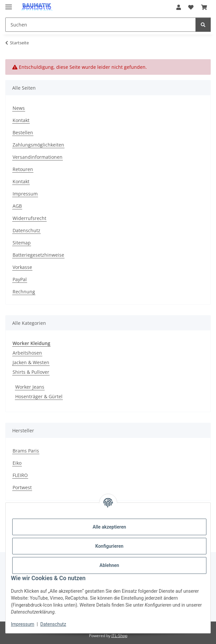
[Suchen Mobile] (101, 25)
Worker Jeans (30, 387)
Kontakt (21, 120)
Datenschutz (53, 624)
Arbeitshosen (27, 353)
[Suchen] (203, 25)
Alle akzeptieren (109, 527)
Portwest (22, 487)
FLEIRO (20, 475)
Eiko (17, 463)
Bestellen (23, 132)
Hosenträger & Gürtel (39, 396)
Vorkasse (22, 267)
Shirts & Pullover (31, 372)
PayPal (20, 279)
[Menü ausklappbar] (9, 4)
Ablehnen (109, 565)
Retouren (23, 169)
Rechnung (24, 292)
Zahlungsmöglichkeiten (38, 145)
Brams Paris (26, 451)
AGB (17, 206)
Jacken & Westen (31, 362)
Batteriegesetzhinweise (38, 255)
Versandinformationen (38, 157)
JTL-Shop (119, 636)
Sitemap (22, 243)
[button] (179, 7)
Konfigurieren (109, 546)
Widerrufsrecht (29, 218)
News (19, 108)
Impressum (22, 624)
